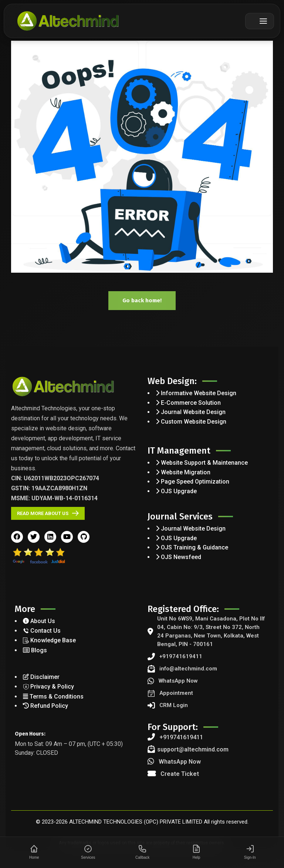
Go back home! (142, 300)
